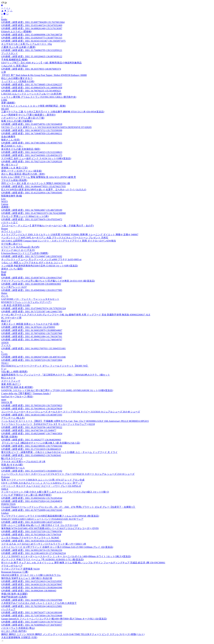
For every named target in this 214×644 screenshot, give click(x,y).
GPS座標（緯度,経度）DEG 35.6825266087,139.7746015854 (32, 434)
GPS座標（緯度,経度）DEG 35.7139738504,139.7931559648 (32, 616)
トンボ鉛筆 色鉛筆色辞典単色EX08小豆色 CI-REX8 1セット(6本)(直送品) (40, 266)
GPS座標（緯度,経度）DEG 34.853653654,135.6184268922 (31, 541)
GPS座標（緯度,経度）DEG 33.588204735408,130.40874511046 (33, 357)
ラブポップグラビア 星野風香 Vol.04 (20, 569)
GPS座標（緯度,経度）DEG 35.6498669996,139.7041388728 (32, 35)
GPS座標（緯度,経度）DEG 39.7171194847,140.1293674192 (32, 256)
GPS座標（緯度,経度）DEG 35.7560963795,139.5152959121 (32, 50)
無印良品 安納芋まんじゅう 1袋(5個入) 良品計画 (27, 578)
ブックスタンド (10, 53)
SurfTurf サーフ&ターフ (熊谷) (17, 397)
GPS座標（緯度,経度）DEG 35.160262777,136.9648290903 (31, 440)
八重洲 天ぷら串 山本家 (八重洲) (18, 47)
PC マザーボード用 (11, 318)
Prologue (5, 477)
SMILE (5, 489)
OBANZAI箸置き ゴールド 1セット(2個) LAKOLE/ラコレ (31, 575)
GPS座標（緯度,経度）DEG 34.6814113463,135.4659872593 (32, 415)
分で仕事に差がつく (12, 244)
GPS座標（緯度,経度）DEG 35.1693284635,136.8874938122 (32, 56)
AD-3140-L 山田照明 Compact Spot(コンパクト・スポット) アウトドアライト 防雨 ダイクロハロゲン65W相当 (59, 241)
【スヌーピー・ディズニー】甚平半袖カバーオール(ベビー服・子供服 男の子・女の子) (47, 226)
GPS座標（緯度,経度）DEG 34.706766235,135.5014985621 (31, 91)
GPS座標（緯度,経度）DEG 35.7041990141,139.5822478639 (32, 409)
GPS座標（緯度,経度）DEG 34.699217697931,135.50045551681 (33, 348)
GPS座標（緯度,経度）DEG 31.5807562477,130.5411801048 (32, 612)
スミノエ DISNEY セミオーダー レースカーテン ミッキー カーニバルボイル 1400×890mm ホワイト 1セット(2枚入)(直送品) (66, 556)
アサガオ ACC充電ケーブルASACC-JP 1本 (23, 462)
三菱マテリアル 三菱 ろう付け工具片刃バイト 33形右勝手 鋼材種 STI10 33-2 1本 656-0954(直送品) (53, 112)
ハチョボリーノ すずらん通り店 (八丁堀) (23, 118)
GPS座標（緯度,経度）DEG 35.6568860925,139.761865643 (31, 455)
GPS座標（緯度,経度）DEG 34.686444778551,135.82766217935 (33, 186)
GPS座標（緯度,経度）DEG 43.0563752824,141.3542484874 (32, 501)
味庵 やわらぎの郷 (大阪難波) (17, 121)
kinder (4, 19)
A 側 (3, 72)
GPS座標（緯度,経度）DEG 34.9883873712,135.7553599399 (32, 130)
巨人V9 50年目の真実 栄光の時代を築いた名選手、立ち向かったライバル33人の (44, 190)
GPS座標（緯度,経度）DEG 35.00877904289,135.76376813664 (33, 22)
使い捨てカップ (10, 165)
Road (4, 272)
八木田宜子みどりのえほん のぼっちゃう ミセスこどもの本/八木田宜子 (39, 603)
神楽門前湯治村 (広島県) (14, 597)
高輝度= (5, 207)
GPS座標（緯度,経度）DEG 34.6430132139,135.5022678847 (32, 584)
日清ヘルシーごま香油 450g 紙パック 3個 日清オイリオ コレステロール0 (40, 525)
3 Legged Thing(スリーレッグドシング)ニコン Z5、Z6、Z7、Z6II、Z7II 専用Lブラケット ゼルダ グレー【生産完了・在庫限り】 (68, 507)
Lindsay (5, 513)
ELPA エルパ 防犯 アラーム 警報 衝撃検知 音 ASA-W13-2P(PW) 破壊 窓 (39, 177)
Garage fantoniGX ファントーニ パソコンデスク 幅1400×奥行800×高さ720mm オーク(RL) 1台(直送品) (54, 619)
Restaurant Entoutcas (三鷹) (15, 572)
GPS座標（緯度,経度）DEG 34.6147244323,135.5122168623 (32, 152)
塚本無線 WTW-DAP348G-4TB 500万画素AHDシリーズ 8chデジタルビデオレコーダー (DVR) (50, 528)
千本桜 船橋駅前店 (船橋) (14, 60)
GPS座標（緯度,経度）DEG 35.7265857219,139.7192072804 (32, 360)
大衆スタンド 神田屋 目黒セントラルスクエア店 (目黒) (30, 324)
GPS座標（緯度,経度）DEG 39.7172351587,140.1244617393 (32, 312)
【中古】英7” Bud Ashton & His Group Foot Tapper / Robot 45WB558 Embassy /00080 (44, 75)
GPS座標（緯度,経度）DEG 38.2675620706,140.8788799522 (32, 427)
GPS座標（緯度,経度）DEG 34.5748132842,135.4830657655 (32, 143)
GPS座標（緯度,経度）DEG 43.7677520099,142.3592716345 (32, 510)
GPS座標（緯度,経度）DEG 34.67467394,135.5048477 (29, 430)
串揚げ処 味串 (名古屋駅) (14, 594)
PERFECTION (8, 504)
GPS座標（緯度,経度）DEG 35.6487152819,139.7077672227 (32, 622)
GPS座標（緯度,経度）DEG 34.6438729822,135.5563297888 (32, 600)
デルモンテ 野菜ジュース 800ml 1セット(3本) (25, 216)
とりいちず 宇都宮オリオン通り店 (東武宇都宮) (26, 495)
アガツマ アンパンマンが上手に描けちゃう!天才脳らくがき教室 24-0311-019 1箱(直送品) (48, 281)
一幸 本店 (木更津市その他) (16, 305)
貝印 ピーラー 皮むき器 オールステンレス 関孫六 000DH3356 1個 (36, 183)
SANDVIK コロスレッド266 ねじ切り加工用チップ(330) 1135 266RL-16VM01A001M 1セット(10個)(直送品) (57, 390)
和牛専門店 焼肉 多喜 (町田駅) (17, 387)
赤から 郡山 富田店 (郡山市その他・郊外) (23, 174)
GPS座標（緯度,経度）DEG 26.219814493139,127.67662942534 (33, 553)
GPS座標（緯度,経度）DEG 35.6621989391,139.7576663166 (32, 446)
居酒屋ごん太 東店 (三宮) (14, 168)
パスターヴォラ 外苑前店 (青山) (18, 628)
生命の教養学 (8, 137)
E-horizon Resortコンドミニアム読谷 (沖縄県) (25, 253)
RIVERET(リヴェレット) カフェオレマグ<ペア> (26, 302)
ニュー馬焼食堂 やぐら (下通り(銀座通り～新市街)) (28, 115)
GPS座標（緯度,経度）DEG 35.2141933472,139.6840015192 (32, 471)
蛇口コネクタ (8, 378)
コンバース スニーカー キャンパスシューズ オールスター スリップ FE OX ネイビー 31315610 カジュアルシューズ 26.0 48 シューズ (71, 412)
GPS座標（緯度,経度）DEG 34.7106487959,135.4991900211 (32, 133)
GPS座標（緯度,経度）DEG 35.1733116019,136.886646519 (31, 449)
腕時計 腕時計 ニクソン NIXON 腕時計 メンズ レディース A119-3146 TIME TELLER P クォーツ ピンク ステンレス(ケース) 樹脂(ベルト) (73, 634)
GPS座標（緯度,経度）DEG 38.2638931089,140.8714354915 (32, 522)
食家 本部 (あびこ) (11, 384)
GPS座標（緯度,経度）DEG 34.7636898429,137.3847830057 (32, 625)
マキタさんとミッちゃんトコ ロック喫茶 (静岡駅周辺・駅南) (34, 106)
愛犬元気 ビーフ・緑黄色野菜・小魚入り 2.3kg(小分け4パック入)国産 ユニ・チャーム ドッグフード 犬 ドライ (59, 452)
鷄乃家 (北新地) (9, 437)
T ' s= (4, 369)
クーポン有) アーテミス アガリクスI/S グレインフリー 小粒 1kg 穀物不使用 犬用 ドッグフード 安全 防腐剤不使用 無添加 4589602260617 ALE (76, 315)
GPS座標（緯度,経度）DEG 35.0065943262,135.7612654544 (32, 498)
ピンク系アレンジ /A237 (14, 287)
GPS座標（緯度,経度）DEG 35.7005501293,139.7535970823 (32, 405)
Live (3, 199)
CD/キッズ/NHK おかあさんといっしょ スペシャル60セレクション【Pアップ (42, 483)
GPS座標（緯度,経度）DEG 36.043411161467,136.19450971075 (33, 41)
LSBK (4, 100)
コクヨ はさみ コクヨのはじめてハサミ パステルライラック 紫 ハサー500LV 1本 (44, 544)
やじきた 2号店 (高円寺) (14, 631)
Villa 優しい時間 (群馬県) (14, 372)
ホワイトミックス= (11, 231)
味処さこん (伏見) (11, 140)
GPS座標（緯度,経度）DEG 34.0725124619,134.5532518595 (32, 581)
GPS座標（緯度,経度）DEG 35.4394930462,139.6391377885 (32, 290)
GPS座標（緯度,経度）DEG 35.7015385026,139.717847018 (31, 535)
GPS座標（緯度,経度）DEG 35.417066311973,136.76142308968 (33, 213)
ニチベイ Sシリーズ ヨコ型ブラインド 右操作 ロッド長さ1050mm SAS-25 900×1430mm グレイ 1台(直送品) (57, 547)
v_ (2, 351)
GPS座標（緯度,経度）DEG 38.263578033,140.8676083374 (31, 69)
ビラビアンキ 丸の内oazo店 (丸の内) (20, 247)
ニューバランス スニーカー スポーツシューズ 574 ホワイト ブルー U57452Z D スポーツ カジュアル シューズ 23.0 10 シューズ (68, 474)
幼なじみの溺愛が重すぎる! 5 (17, 78)
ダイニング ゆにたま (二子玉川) (18, 250)
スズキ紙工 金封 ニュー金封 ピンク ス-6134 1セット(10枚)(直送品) (36, 158)
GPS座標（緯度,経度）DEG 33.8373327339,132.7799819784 (32, 531)
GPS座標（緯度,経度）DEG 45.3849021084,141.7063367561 (32, 336)
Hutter (4, 293)
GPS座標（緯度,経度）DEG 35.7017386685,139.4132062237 (32, 85)
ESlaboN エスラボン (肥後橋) (16, 32)
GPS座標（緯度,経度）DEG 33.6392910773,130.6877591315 (32, 38)
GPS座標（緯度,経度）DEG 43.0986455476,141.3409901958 (32, 88)
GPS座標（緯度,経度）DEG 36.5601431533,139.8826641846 (32, 588)
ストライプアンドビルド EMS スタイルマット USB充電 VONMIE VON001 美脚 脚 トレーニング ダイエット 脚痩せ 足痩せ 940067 (70, 235)
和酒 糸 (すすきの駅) (12, 465)
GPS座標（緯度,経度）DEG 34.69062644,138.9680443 (29, 591)
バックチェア (8, 609)
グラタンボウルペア (12, 566)
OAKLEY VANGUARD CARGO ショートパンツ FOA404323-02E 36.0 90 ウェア (42, 519)
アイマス (6, 345)
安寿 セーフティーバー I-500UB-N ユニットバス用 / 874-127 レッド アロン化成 (43, 480)
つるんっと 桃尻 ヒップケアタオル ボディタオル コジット (32, 263)
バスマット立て (10, 223)
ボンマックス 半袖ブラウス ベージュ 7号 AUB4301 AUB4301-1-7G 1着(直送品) (43, 559)
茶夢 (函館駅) (8, 103)
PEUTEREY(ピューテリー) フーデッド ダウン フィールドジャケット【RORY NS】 (45, 366)
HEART (5, 109)
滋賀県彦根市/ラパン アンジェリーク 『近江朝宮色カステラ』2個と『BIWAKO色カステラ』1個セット (56, 375)
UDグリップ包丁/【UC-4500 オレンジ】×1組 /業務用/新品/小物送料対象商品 (41, 63)
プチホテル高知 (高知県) (14, 180)
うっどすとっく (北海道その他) (18, 81)
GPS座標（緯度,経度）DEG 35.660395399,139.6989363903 (31, 284)
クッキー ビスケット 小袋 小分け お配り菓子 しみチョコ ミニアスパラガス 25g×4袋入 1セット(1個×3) (55, 492)
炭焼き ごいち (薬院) (12, 269)
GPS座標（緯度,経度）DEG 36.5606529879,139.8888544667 (32, 330)
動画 (4, 275)
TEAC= (5, 363)
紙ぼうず (6, 321)
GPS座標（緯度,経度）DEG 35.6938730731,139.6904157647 (32, 278)
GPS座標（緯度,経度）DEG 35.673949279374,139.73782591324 (33, 308)
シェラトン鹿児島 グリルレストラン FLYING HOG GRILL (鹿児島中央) (39, 97)
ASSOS (5, 343)
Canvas (5, 204)
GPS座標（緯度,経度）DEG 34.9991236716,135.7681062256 (32, 550)
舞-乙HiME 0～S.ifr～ (12, 146)
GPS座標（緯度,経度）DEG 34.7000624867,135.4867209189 (32, 210)
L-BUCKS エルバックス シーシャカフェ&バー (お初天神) (32, 94)
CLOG (4, 354)
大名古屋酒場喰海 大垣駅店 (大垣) (19, 637)
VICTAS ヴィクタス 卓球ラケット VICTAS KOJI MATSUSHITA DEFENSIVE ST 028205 (46, 127)
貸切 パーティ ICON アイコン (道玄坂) (22, 171)
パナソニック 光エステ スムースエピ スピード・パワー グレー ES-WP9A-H (41, 486)
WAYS (4, 201)
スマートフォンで (11, 381)
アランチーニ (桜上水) (13, 418)
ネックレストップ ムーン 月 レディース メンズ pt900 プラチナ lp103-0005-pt (41, 259)
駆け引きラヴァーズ (12, 458)
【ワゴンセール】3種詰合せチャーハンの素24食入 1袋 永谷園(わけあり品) (41, 443)
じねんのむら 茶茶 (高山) (14, 66)
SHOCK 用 (7, 402)
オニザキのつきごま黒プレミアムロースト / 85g (26, 44)
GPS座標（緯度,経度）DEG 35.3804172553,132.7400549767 (32, 340)
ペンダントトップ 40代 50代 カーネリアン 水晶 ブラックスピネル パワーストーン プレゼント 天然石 (55, 238)
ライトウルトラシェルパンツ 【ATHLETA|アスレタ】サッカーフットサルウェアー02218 (48, 424)
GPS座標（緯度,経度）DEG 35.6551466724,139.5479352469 (32, 25)
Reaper (5, 229)
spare (4, 400)
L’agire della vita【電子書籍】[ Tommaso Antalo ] (26, 393)
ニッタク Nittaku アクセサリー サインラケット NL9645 (30, 538)
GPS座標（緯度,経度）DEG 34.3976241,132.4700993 (28, 327)
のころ (5, 296)
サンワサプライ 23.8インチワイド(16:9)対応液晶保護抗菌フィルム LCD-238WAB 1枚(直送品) (50, 516)
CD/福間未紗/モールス (13, 468)
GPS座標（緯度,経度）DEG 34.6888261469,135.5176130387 (32, 28)
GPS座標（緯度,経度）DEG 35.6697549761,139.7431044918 (32, 124)
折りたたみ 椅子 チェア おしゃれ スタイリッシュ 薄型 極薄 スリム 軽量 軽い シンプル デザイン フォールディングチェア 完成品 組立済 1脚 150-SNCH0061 (83, 563)
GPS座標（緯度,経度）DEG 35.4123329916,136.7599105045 (32, 193)
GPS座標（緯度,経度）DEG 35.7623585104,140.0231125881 (32, 606)
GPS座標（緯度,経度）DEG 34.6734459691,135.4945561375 (32, 155)
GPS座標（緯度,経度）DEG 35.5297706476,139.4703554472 (32, 219)
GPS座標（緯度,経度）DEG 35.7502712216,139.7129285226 (32, 162)
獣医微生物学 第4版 (12, 196)
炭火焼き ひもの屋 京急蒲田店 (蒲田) (21, 149)
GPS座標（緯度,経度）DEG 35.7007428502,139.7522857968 (32, 333)
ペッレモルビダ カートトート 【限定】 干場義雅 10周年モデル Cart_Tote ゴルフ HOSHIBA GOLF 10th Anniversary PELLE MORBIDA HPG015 (75, 421)
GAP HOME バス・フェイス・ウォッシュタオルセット (30, 299)
